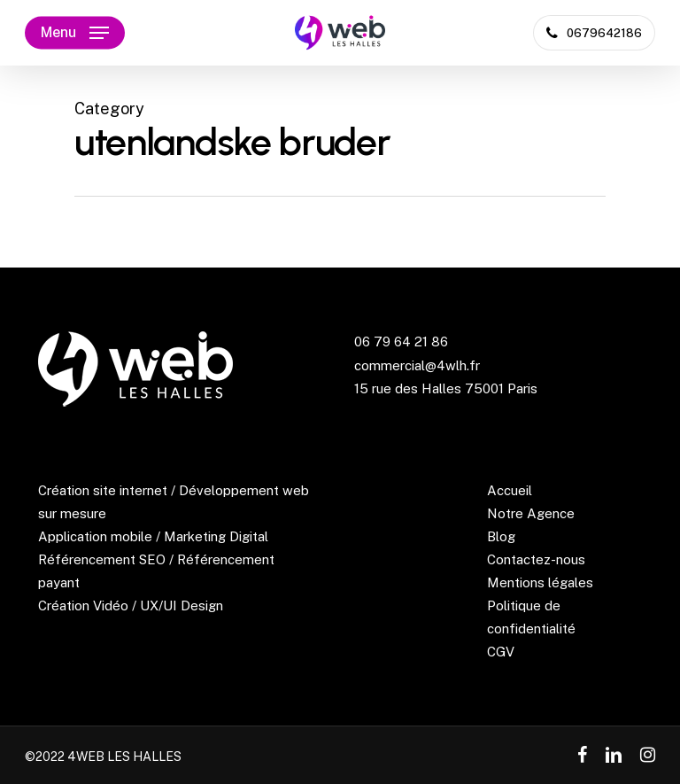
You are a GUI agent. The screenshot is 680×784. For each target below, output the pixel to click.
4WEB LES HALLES (124, 757)
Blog (501, 536)
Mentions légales (540, 582)
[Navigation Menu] (75, 33)
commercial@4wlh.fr (417, 365)
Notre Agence (531, 513)
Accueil (510, 490)
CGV (501, 652)
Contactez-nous (536, 559)
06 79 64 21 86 (401, 342)
